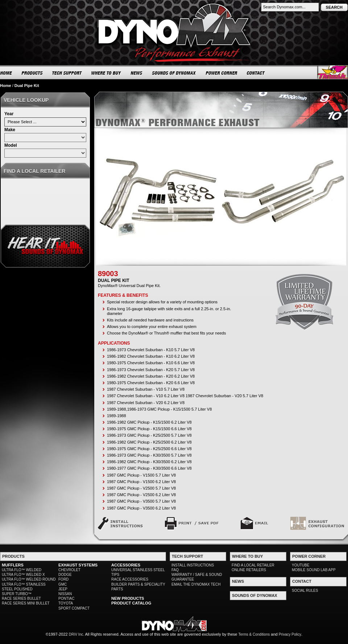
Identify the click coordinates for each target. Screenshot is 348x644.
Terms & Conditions (254, 634)
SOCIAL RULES (305, 591)
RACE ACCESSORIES (130, 579)
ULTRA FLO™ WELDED (22, 570)
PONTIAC (66, 599)
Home (6, 86)
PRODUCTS (32, 73)
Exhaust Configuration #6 (317, 523)
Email (255, 523)
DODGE (65, 575)
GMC (63, 584)
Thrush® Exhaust (333, 72)
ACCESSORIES (126, 565)
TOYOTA (66, 603)
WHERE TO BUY (106, 73)
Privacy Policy (290, 634)
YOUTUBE (301, 565)
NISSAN (65, 594)
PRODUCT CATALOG (131, 603)
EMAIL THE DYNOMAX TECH (196, 584)
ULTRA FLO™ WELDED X (23, 575)
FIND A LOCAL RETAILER (253, 565)
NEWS (137, 73)
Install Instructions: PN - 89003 (121, 523)
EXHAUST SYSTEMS (78, 565)
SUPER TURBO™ (17, 594)
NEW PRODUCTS (128, 598)
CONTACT (256, 73)
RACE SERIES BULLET (21, 599)
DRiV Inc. (76, 634)
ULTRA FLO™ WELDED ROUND (29, 579)
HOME (6, 73)
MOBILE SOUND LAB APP (314, 570)
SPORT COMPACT (74, 608)
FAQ (175, 570)
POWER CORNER (222, 73)
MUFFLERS (13, 565)
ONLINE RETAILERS (249, 570)
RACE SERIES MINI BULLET (26, 603)
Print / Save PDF (192, 523)
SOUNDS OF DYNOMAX (174, 73)
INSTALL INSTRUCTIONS (193, 565)
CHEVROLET (69, 570)
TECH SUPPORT (67, 73)
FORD (63, 579)
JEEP (63, 589)
